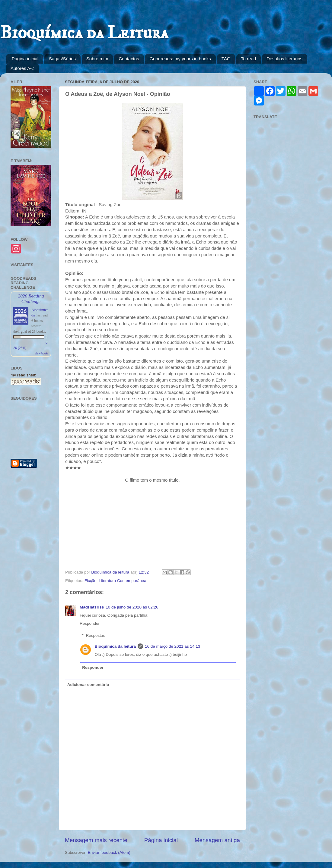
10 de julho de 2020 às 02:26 (132, 607)
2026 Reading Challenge (31, 299)
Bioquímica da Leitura (84, 33)
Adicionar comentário (88, 685)
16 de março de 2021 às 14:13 (172, 646)
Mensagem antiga (217, 840)
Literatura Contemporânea (123, 581)
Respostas (96, 635)
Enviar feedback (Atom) (109, 852)
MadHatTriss (92, 607)
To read (248, 59)
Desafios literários (284, 59)
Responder (90, 623)
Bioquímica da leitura (115, 646)
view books (42, 353)
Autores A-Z (22, 68)
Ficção (91, 581)
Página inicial (25, 59)
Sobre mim (97, 59)
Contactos (129, 59)
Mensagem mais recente (96, 840)
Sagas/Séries (62, 59)
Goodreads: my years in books (180, 59)
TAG (226, 59)
